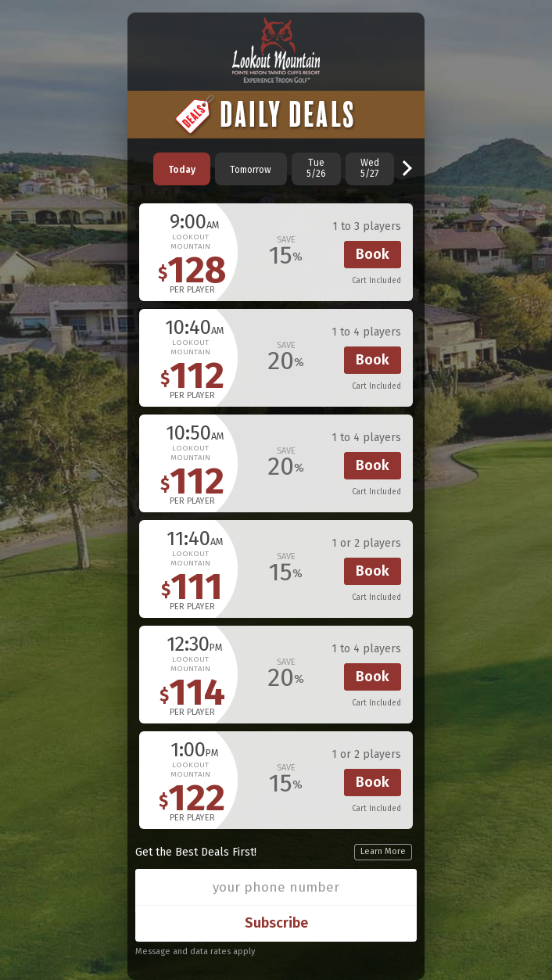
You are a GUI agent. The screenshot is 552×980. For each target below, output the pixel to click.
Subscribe (276, 923)
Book (373, 254)
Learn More (383, 851)
